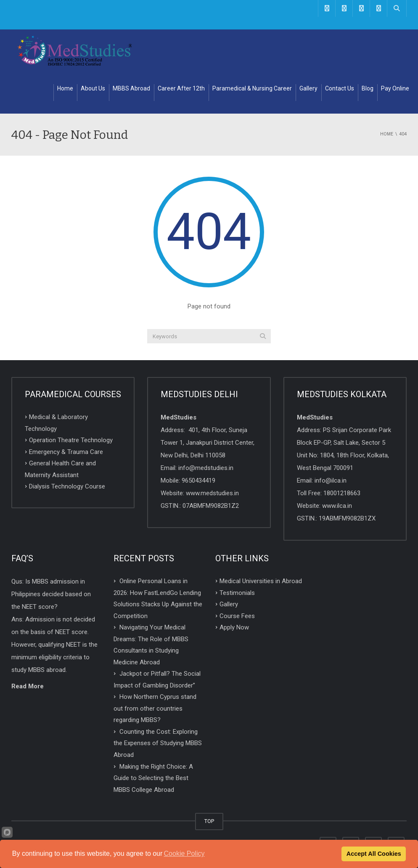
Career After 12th (181, 88)
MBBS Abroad (131, 88)
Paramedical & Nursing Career (252, 88)
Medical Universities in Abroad (261, 581)
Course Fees (237, 616)
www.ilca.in (337, 506)
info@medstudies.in (206, 468)
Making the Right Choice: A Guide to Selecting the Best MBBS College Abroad (153, 778)
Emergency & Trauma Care (66, 451)
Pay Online (395, 88)
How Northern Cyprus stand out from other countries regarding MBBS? (155, 708)
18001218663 (342, 493)
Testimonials (237, 592)
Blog (368, 88)
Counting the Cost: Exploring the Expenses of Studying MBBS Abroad (158, 743)
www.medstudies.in (212, 493)
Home (65, 88)
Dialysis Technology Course (67, 486)
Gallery (308, 88)
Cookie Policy (184, 853)
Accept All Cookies (374, 854)
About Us (93, 88)
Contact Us (340, 88)
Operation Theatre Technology (71, 440)
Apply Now (234, 627)
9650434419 (198, 480)
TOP (209, 821)
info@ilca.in (331, 480)
